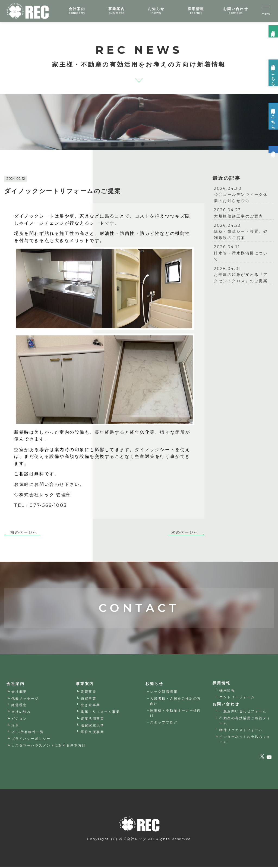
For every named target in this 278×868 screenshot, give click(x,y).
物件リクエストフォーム (241, 731)
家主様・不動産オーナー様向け (176, 714)
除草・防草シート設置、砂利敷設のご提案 (243, 231)
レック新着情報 (164, 693)
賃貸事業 (89, 693)
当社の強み (21, 713)
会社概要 (19, 693)
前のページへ (24, 533)
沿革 (15, 726)
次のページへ (185, 533)
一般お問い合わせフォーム (243, 712)
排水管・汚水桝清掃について (243, 253)
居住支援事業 (93, 733)
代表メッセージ (25, 699)
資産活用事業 (93, 720)
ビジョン (19, 720)
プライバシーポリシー (31, 740)
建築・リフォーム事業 (101, 713)
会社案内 (15, 685)
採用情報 (228, 691)
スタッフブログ (164, 723)
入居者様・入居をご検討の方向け (176, 702)
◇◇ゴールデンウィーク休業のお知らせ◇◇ (243, 194)
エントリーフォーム (237, 698)
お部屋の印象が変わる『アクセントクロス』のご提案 (243, 274)
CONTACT (139, 595)
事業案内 (85, 685)
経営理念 (19, 706)
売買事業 (89, 699)
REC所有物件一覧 (28, 733)
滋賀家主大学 (93, 726)
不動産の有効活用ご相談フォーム (245, 721)
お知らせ (154, 685)
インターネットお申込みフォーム (245, 740)
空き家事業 (91, 706)
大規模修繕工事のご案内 (243, 213)
